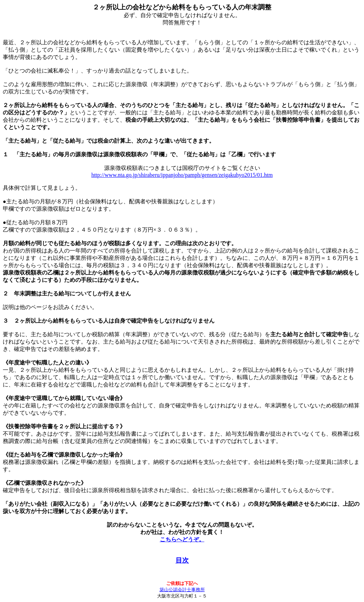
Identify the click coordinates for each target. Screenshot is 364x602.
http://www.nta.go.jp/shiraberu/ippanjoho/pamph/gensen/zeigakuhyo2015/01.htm (182, 175)
